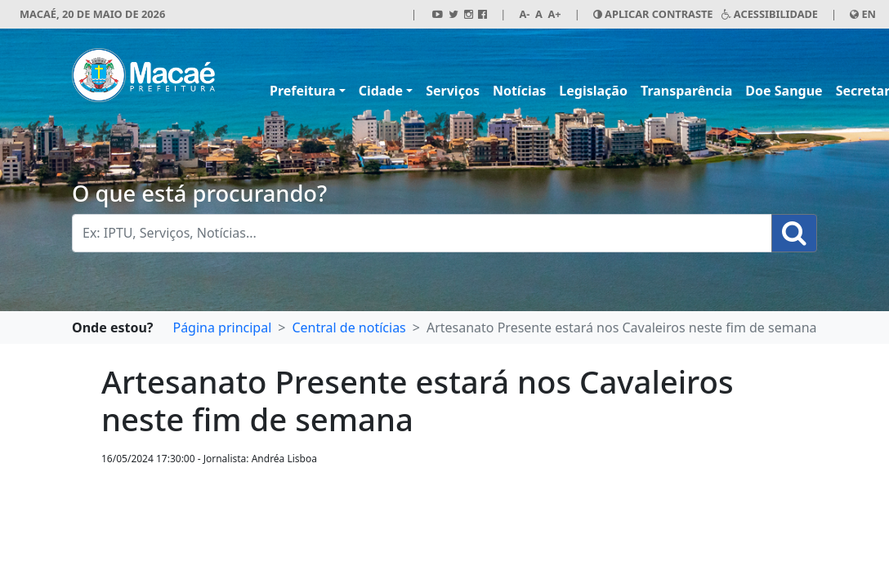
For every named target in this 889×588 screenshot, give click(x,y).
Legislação (593, 91)
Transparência (686, 91)
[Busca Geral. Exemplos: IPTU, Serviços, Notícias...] (422, 233)
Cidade (381, 91)
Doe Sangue (784, 91)
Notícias (519, 91)
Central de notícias (348, 327)
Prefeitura (303, 91)
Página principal (222, 327)
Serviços (453, 91)
